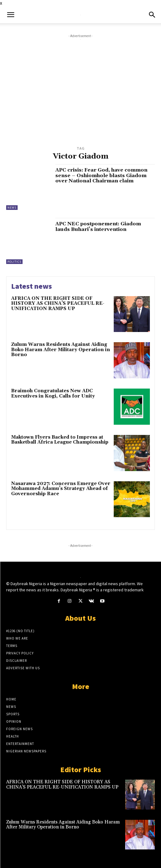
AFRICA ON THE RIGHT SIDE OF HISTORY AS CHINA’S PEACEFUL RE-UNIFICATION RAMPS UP (58, 304)
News (12, 208)
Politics (14, 262)
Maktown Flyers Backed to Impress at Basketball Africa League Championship (60, 440)
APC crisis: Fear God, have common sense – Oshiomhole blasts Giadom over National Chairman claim (101, 175)
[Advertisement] (80, 98)
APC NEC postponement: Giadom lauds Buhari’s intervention (98, 227)
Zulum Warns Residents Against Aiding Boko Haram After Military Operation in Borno (61, 350)
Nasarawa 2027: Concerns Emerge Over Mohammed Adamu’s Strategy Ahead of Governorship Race (61, 489)
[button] (11, 15)
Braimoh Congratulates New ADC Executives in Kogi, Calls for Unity (53, 394)
